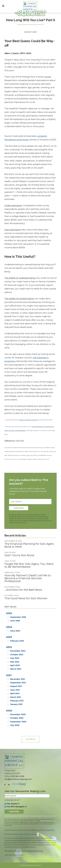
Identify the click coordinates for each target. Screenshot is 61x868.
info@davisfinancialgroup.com (18, 779)
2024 (9, 627)
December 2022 (18, 651)
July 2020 (15, 725)
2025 (9, 613)
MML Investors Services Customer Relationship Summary (24, 851)
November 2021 (18, 679)
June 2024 (15, 631)
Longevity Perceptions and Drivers (28, 420)
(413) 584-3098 (17, 776)
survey (48, 77)
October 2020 (17, 718)
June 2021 (15, 690)
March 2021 (16, 697)
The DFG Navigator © (17, 807)
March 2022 (16, 669)
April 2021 (15, 693)
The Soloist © (13, 804)
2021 (9, 675)
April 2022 (15, 665)
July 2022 (15, 658)
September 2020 (18, 722)
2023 (9, 637)
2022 (9, 647)
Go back (31, 739)
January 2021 (16, 704)
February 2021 (17, 701)
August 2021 (16, 686)
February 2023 (17, 641)
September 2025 (18, 617)
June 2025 (15, 621)
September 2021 (18, 683)
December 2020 (18, 714)
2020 (9, 711)
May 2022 (15, 662)
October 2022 (17, 655)
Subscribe (19, 508)
